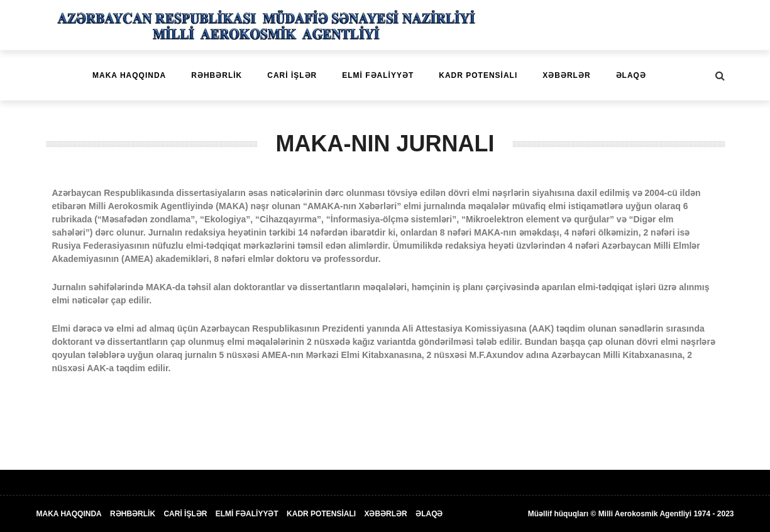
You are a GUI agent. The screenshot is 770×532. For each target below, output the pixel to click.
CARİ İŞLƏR (292, 75)
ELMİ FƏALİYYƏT (378, 75)
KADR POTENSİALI (478, 75)
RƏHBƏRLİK (217, 75)
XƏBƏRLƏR (566, 75)
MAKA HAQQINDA (129, 75)
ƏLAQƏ (631, 75)
